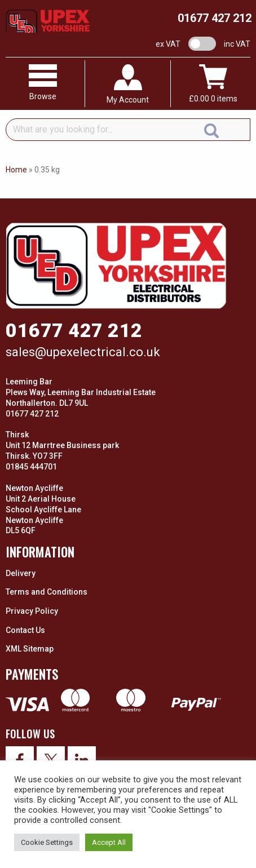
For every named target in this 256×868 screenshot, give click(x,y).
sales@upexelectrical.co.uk (83, 352)
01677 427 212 (215, 18)
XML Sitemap (30, 649)
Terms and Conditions (47, 592)
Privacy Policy (32, 611)
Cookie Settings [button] (47, 842)
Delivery (21, 573)
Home (16, 170)
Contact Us (25, 630)
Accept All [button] (109, 842)
